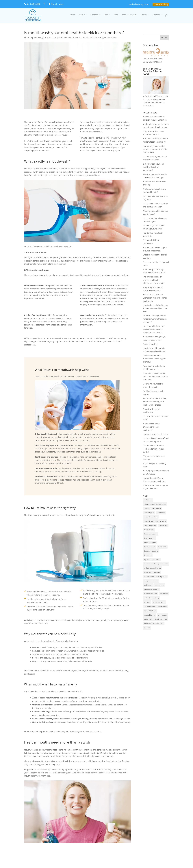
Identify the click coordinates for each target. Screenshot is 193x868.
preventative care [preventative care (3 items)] (150, 594)
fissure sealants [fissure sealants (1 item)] (150, 564)
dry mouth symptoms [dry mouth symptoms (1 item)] (152, 559)
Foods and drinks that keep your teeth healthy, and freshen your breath (155, 402)
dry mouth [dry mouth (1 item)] (148, 555)
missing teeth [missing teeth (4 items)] (161, 576)
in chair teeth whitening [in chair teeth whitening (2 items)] (153, 568)
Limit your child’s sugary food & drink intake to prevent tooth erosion (154, 329)
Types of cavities (150, 344)
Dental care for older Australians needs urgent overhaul (154, 359)
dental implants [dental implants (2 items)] (150, 538)
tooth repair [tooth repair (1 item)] (148, 619)
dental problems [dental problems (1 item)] (150, 542)
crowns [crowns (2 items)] (163, 521)
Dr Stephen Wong (35, 38)
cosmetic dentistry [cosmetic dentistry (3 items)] (151, 517)
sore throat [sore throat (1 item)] (163, 606)
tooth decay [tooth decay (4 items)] (162, 615)
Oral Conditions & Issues (69, 38)
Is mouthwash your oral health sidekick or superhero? (153, 167)
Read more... (148, 106)
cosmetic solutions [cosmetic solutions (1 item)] (151, 521)
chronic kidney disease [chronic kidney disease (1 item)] (152, 508)
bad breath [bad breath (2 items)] (148, 500)
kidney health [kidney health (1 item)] (149, 576)
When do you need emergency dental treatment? (151, 427)
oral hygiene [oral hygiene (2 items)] (159, 585)
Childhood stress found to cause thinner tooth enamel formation (155, 377)
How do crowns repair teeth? (156, 434)
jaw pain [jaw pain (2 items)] (157, 572)
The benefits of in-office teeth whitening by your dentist (153, 449)
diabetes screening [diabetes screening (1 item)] (151, 551)
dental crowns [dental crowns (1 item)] (149, 530)
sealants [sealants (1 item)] (147, 602)
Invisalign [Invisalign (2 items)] (147, 572)
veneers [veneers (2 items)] (147, 628)
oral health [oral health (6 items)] (148, 585)
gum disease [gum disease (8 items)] (163, 564)
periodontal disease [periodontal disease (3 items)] (151, 589)
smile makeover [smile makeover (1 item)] (150, 606)
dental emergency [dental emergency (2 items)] (151, 534)
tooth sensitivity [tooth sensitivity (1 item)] (161, 619)
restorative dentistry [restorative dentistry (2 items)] (151, 598)
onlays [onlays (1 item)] (146, 581)
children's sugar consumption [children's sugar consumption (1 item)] (155, 504)
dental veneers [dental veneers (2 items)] (149, 547)
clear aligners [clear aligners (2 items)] (149, 513)
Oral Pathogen (99, 38)
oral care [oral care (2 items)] (155, 581)
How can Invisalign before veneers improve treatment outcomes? (155, 319)
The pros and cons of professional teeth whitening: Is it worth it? (154, 280)
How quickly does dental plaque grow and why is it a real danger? (155, 149)
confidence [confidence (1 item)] (161, 513)
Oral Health (87, 38)
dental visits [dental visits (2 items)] (162, 547)
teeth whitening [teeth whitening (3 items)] (150, 615)
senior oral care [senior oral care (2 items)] (159, 602)
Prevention (112, 38)
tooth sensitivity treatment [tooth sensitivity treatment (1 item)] (154, 623)
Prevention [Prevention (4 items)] (164, 594)
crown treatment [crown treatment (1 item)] (150, 525)
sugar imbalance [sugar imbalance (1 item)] (150, 611)
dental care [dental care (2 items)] (163, 525)
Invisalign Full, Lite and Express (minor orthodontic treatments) (155, 298)
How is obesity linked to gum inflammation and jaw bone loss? (156, 308)
